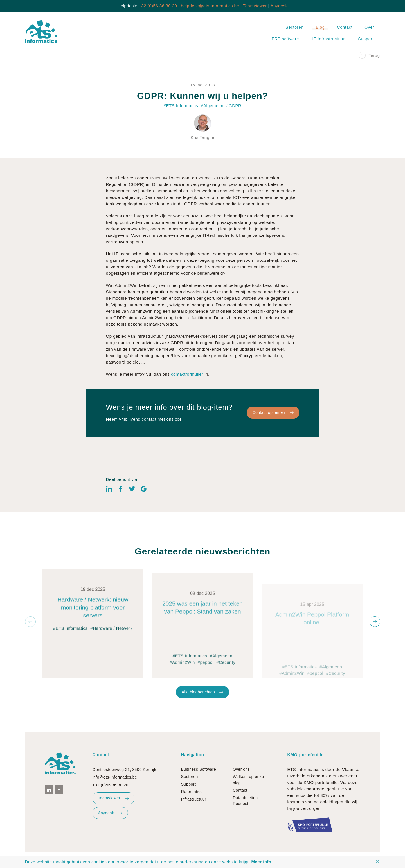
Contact (345, 27)
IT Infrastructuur (329, 39)
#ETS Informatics (70, 655)
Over (369, 27)
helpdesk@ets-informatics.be (210, 6)
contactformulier (187, 388)
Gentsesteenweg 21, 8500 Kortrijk (124, 770)
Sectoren (294, 27)
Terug (369, 55)
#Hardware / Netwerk (111, 655)
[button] (30, 622)
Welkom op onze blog (248, 780)
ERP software (285, 39)
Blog (320, 27)
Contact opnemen (273, 427)
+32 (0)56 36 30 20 (158, 6)
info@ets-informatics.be (115, 777)
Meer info (261, 862)
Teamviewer (255, 6)
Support (366, 39)
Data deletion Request (245, 801)
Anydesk (279, 6)
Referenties (192, 792)
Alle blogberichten (202, 706)
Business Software (199, 769)
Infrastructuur (194, 799)
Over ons (241, 769)
